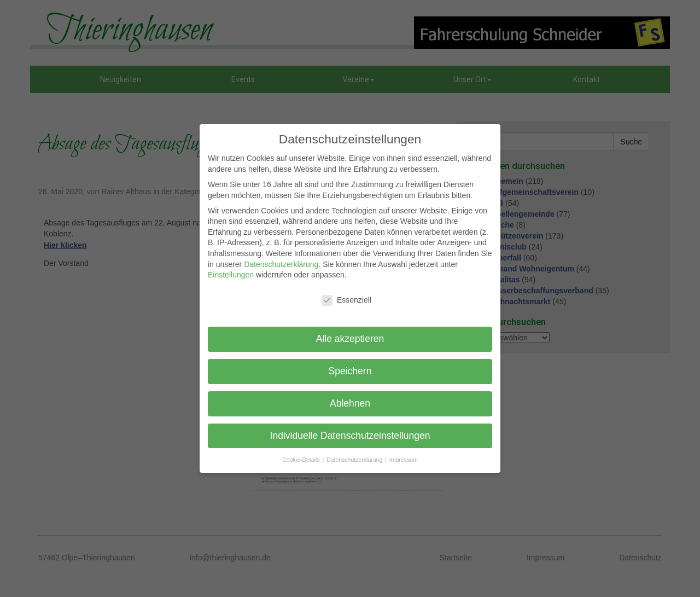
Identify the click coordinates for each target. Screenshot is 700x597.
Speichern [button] (350, 371)
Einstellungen (231, 275)
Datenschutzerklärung (281, 264)
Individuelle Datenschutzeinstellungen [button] (350, 436)
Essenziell (346, 300)
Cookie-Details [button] (302, 460)
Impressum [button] (404, 460)
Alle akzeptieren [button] (350, 339)
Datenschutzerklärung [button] (355, 460)
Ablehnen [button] (350, 403)
